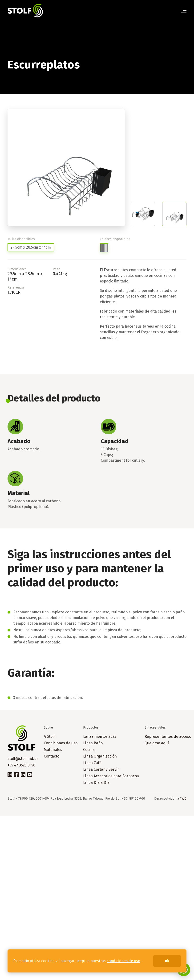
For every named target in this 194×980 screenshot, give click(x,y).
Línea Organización (100, 756)
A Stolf (49, 736)
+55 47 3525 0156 (21, 765)
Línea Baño (93, 743)
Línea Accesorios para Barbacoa (111, 776)
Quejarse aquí (157, 743)
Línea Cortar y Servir (101, 769)
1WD (183, 799)
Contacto (52, 756)
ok (167, 961)
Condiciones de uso (61, 743)
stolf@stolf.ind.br (23, 759)
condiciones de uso (123, 961)
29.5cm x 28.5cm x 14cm (31, 247)
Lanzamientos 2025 (100, 736)
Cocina (89, 750)
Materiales (53, 750)
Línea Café (92, 763)
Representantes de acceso (168, 736)
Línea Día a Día (96, 783)
